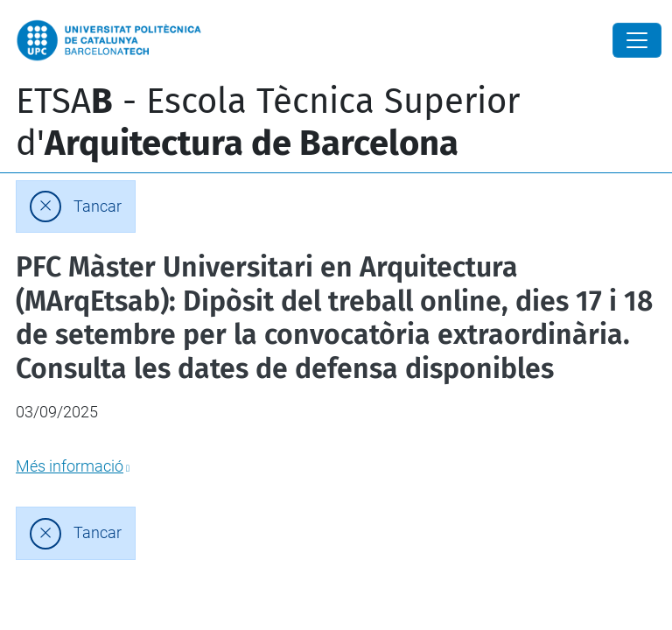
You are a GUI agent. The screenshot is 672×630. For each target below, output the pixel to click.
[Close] (637, 40)
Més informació (70, 466)
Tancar (98, 206)
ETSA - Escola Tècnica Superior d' (268, 122)
